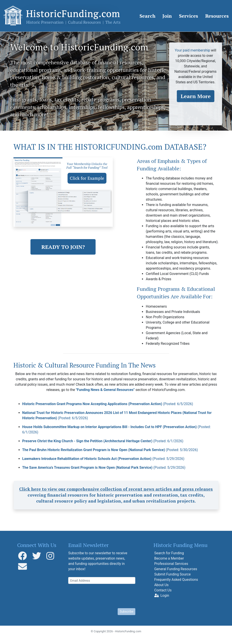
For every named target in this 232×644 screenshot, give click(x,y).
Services (189, 16)
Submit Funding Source (173, 574)
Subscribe (126, 612)
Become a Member (169, 558)
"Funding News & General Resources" (105, 390)
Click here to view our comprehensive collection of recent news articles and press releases (116, 489)
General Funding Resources (176, 569)
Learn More (196, 96)
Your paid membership (192, 50)
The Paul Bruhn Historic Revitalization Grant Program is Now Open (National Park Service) (110, 450)
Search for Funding (169, 553)
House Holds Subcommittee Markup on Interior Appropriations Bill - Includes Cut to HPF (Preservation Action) (117, 430)
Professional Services (171, 564)
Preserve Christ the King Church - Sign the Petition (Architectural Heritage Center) (103, 441)
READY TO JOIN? (63, 247)
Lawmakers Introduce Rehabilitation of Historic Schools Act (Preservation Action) (103, 459)
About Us (161, 585)
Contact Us (163, 590)
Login (162, 595)
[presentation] (102, 596)
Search (147, 16)
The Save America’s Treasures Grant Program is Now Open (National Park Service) (104, 468)
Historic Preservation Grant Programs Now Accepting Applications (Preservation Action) (108, 404)
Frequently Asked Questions (176, 580)
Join (167, 16)
